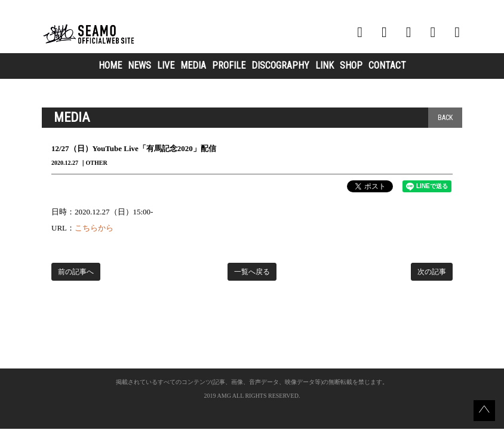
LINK (325, 65)
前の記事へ (76, 272)
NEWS (139, 65)
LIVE (166, 65)
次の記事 (432, 272)
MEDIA (193, 65)
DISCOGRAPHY (280, 65)
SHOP (351, 65)
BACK (445, 118)
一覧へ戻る (252, 272)
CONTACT (387, 65)
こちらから (94, 228)
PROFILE (229, 65)
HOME (110, 65)
